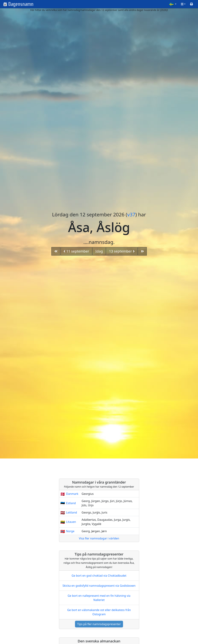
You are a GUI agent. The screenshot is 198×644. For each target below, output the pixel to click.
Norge (70, 531)
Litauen (71, 522)
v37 (131, 214)
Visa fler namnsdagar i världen (99, 538)
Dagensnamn (21, 4)
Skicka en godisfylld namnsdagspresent (99, 586)
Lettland (72, 512)
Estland (71, 503)
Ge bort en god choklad (99, 576)
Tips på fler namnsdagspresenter (99, 624)
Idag (99, 251)
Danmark (72, 494)
